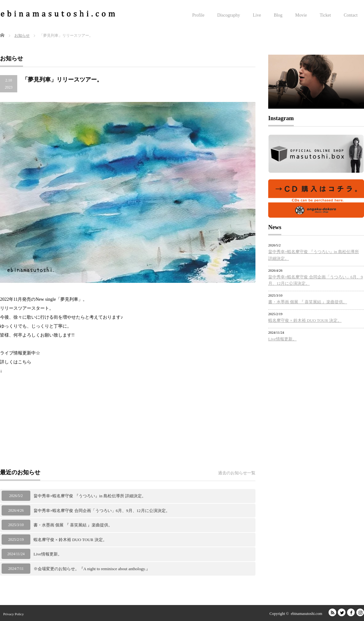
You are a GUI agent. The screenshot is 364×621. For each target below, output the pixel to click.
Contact (351, 15)
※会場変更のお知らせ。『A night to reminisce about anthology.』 (92, 569)
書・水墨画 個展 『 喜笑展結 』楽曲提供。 (73, 525)
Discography (229, 15)
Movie (301, 15)
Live (257, 15)
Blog (278, 15)
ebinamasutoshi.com (307, 614)
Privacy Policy (13, 614)
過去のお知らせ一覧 (237, 473)
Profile (198, 15)
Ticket (325, 15)
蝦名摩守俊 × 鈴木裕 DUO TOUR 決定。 (70, 540)
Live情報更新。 (48, 554)
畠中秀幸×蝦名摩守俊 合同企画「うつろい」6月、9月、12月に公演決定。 (102, 511)
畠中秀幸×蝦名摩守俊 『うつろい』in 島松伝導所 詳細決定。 (90, 496)
